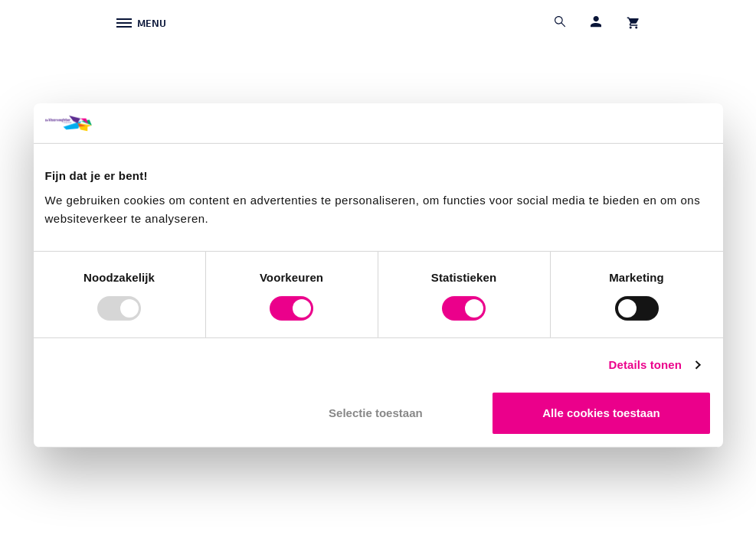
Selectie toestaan (376, 413)
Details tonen (645, 365)
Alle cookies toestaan (601, 413)
